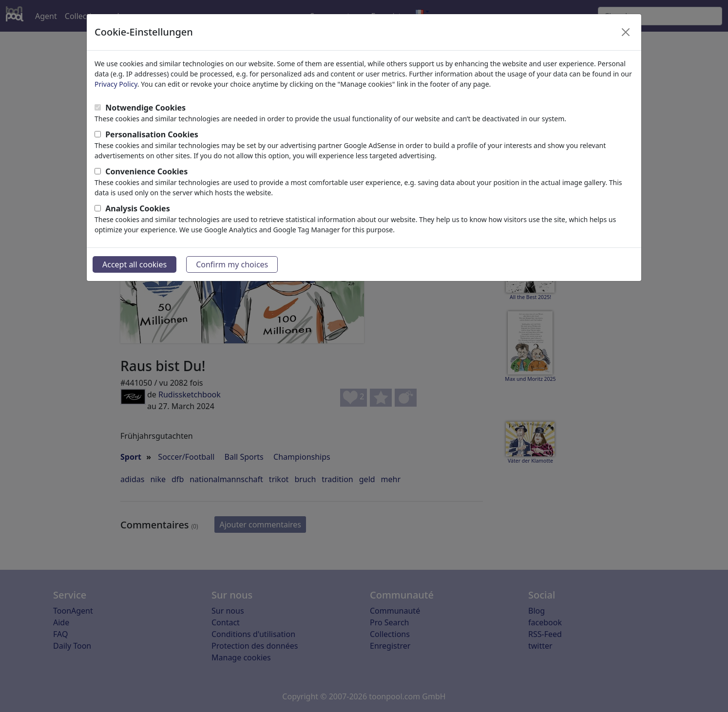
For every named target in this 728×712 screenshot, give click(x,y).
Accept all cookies (134, 264)
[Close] (626, 32)
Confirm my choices (232, 264)
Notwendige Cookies (145, 108)
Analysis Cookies (138, 208)
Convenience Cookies (146, 171)
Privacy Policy (116, 84)
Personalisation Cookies (152, 134)
